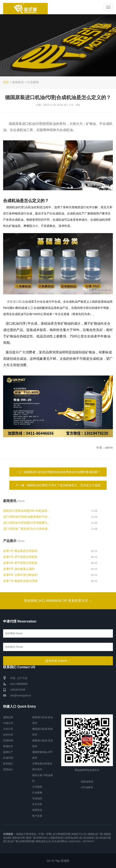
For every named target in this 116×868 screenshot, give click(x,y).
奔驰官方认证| (79, 834)
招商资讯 (37, 810)
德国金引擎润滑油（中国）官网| (34, 834)
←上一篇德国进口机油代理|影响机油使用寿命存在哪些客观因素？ (58, 472)
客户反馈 (37, 816)
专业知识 (37, 798)
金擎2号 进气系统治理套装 (20, 557)
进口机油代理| (103, 838)
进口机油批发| (87, 838)
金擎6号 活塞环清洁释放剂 (20, 575)
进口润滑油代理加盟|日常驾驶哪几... (26, 523)
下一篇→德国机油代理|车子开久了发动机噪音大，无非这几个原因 (58, 485)
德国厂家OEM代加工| (38, 838)
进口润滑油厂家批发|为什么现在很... (26, 529)
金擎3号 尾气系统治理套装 (20, 563)
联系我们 (8, 764)
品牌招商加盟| (27, 841)
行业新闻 (37, 793)
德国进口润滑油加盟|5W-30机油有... (26, 511)
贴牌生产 (8, 752)
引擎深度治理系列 (42, 764)
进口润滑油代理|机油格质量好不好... (26, 517)
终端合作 (8, 746)
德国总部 (8, 717)
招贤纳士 (8, 769)
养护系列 (37, 769)
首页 (6, 82)
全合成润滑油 (59, 841)
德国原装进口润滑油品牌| (64, 838)
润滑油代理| (18, 838)
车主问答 (37, 804)
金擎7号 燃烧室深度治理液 (20, 581)
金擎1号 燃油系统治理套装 (20, 551)
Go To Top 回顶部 (58, 861)
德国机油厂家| (95, 834)
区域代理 (8, 758)
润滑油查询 (87, 782)
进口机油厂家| (11, 841)
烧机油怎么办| (43, 841)
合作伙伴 (8, 735)
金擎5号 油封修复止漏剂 (19, 569)
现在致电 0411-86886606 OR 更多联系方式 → (58, 601)
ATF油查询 (87, 787)
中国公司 (8, 723)
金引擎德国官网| (62, 834)
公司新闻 (37, 787)
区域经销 (8, 740)
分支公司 (8, 729)
